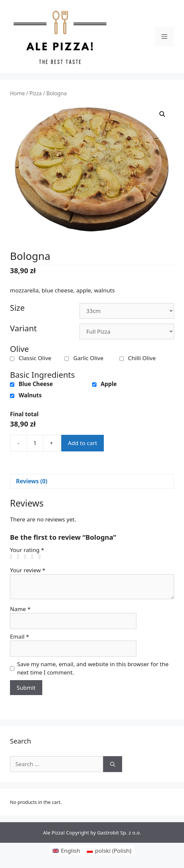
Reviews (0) (32, 481)
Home (17, 93)
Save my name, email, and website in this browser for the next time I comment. (93, 668)
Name (20, 609)
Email (19, 636)
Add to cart (83, 443)
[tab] (92, 481)
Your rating (27, 550)
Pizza (35, 93)
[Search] (113, 764)
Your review (28, 570)
